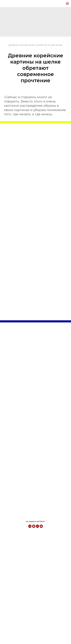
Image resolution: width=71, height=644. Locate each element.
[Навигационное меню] (67, 4)
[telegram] (30, 527)
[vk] (37, 527)
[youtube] (41, 527)
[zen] (34, 527)
